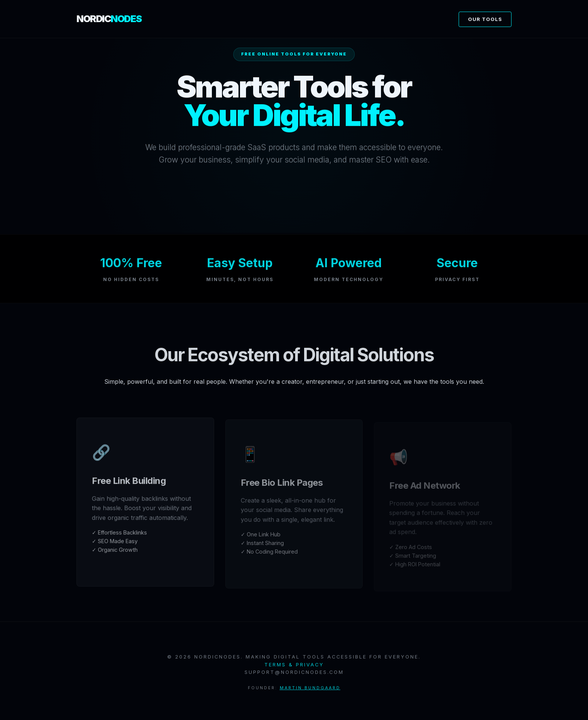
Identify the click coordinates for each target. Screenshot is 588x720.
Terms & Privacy (294, 667)
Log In (294, 202)
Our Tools (485, 19)
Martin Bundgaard (310, 690)
